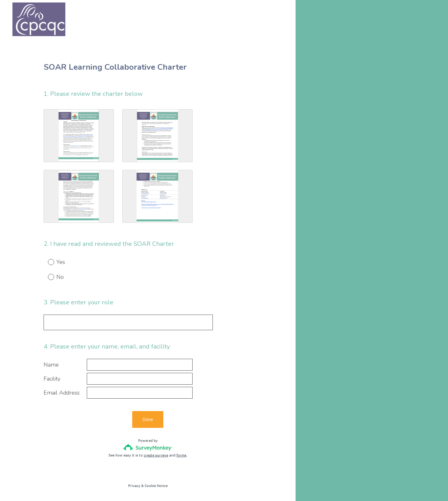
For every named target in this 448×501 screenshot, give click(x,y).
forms (181, 455)
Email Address (62, 393)
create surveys (156, 455)
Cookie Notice (156, 486)
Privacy (134, 486)
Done (148, 419)
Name (51, 365)
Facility (52, 379)
